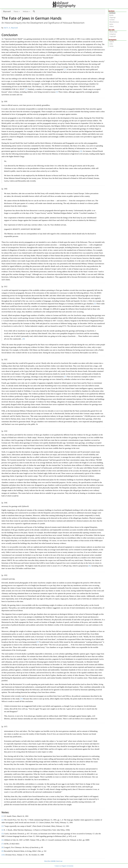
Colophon (113, 34)
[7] (65, 377)
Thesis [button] (17, 11)
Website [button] (26, 11)
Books (111, 15)
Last (61, 861)
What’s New (113, 32)
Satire (111, 24)
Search (112, 42)
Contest (112, 20)
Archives (112, 13)
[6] (24, 339)
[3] (57, 92)
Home (111, 46)
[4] (81, 151)
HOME (53, 861)
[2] (26, 89)
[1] (65, 69)
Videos (112, 26)
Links (111, 44)
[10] (21, 699)
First (46, 861)
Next (58, 861)
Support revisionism (68, 866)
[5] (95, 304)
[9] (38, 642)
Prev (49, 861)
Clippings (112, 17)
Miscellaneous (114, 22)
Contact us (58, 866)
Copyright (113, 36)
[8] (89, 566)
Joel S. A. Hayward (11, 28)
